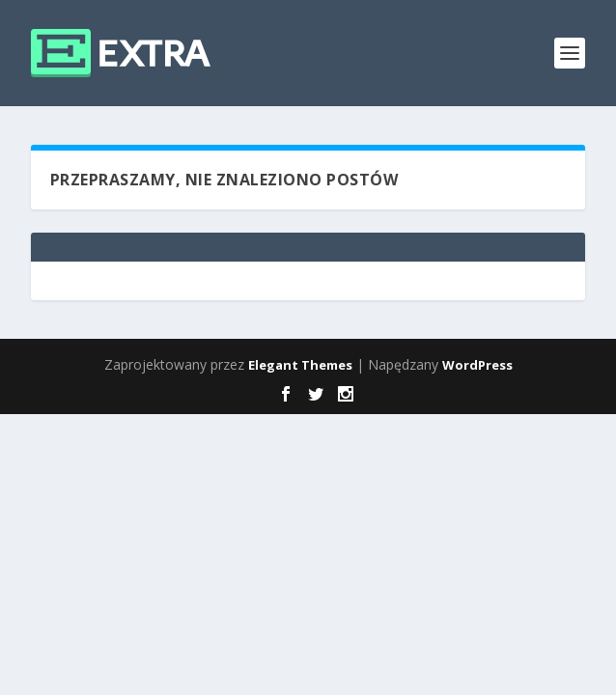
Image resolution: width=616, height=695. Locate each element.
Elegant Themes (300, 365)
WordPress (477, 365)
